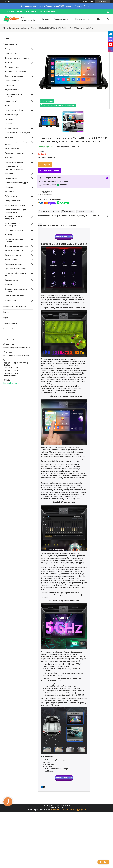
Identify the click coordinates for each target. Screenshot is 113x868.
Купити (47, 165)
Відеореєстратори (12, 67)
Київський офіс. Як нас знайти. (15, 307)
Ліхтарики (9, 137)
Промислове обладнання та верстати (16, 274)
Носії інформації (11, 178)
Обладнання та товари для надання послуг (15, 211)
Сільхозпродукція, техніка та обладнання (16, 290)
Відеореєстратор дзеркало (15, 72)
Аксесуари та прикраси (14, 251)
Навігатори (9, 63)
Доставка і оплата (10, 323)
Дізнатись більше (83, 6)
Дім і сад (8, 235)
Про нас (6, 312)
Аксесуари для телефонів (15, 153)
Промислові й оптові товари (16, 269)
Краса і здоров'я (11, 101)
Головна (46, 19)
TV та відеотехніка (12, 149)
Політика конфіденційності (77, 810)
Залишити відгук (103, 12)
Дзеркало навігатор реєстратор (17, 58)
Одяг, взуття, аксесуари (14, 76)
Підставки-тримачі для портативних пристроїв (14, 168)
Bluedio (8, 106)
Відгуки (6, 318)
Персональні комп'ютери (14, 296)
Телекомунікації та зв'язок (15, 205)
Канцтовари (10, 192)
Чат (103, 862)
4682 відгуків (90, 2)
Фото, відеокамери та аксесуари (17, 133)
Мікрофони (9, 158)
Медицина (9, 187)
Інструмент (9, 173)
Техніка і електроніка (13, 255)
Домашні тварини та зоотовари (17, 246)
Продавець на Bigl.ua (57, 808)
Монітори (9, 284)
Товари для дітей (12, 128)
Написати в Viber (10, 329)
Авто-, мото (10, 49)
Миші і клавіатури (12, 115)
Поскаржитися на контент (59, 810)
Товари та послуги (61, 19)
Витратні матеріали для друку (16, 183)
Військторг (9, 124)
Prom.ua (67, 806)
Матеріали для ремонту (14, 230)
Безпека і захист (11, 260)
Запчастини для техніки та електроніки (15, 218)
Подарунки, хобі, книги (14, 264)
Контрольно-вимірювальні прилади (15, 240)
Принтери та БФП (12, 53)
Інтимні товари (11, 300)
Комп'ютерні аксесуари (14, 162)
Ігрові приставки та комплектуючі (12, 225)
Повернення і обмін (83, 19)
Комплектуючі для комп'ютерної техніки (17, 143)
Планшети (9, 119)
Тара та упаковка (12, 280)
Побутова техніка (12, 196)
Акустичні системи (12, 90)
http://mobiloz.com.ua (11, 383)
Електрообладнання (13, 201)
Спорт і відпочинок (12, 81)
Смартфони (9, 85)
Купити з (52, 171)
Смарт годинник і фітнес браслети (14, 95)
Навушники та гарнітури (14, 110)
